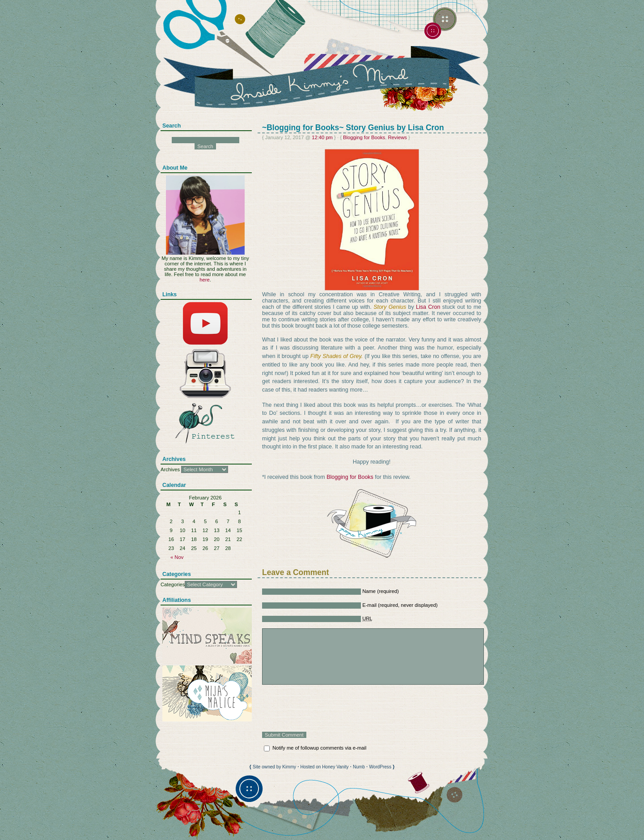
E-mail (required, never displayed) (400, 605)
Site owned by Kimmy (274, 767)
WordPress (380, 767)
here (204, 280)
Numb (359, 767)
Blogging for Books (364, 137)
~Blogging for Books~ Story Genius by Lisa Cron (353, 128)
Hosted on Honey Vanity (324, 767)
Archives (170, 469)
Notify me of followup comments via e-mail (319, 748)
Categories (173, 584)
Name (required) (381, 591)
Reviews (397, 137)
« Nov (177, 557)
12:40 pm (322, 137)
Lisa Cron (428, 307)
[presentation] (330, 708)
